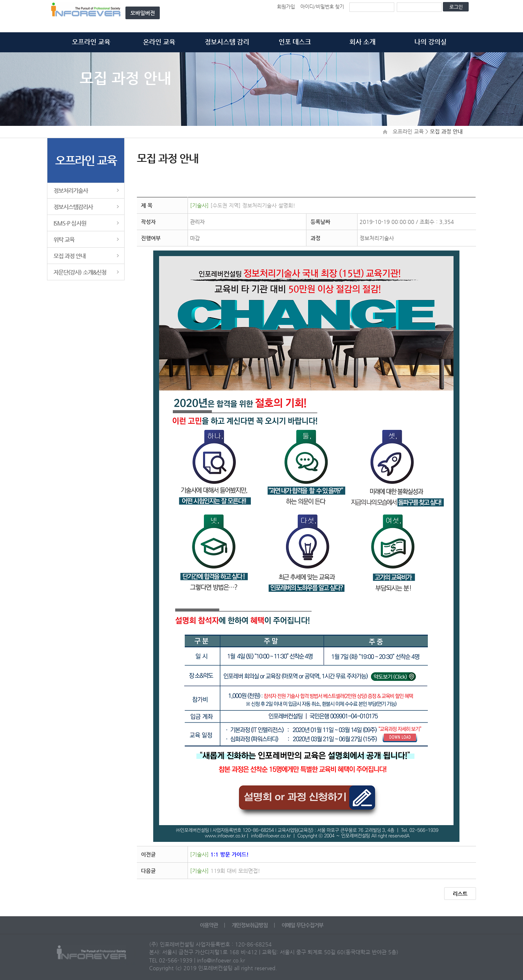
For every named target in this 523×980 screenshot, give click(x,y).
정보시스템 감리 (227, 42)
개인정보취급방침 (250, 925)
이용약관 (209, 925)
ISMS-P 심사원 (70, 223)
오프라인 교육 (91, 42)
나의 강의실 (430, 42)
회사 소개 (362, 42)
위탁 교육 (64, 239)
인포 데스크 (295, 42)
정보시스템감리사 (73, 207)
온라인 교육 (159, 42)
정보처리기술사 (71, 190)
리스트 (460, 894)
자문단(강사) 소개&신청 (80, 272)
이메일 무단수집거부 (302, 925)
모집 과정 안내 (70, 256)
